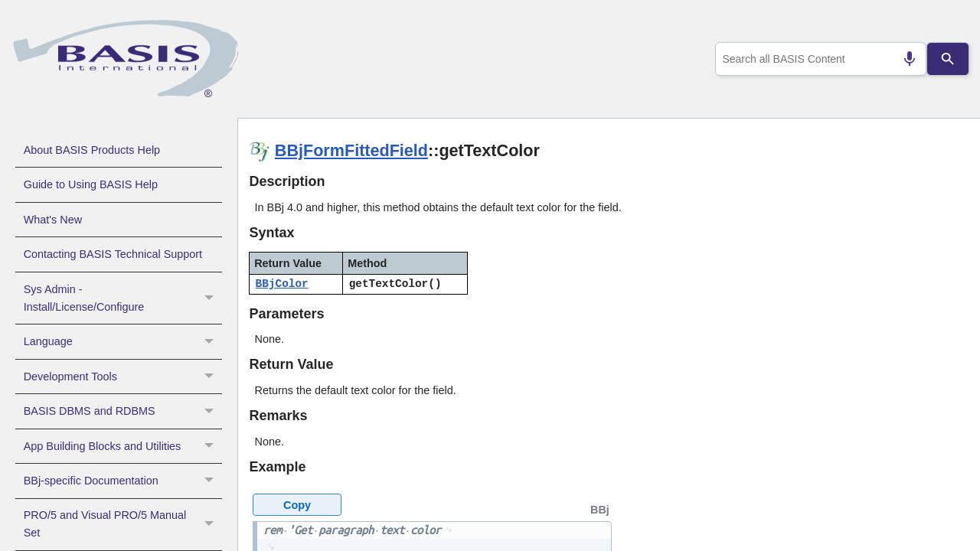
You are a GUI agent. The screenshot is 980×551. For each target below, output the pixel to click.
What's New (53, 220)
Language (123, 341)
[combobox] (818, 59)
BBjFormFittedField (351, 150)
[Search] (948, 59)
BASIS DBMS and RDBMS (123, 411)
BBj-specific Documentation (123, 481)
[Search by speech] (903, 59)
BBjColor (282, 284)
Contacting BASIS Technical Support (113, 254)
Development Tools (123, 377)
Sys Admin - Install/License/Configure (123, 298)
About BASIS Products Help (92, 150)
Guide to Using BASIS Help (91, 184)
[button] (211, 298)
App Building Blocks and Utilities (123, 446)
